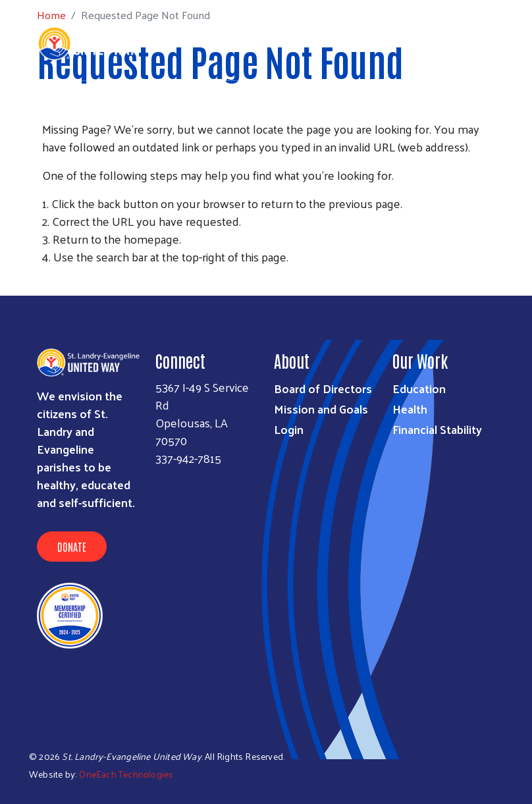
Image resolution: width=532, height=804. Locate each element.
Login (289, 429)
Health (410, 409)
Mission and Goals (321, 409)
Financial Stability (437, 429)
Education (419, 388)
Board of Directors (323, 388)
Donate (72, 547)
